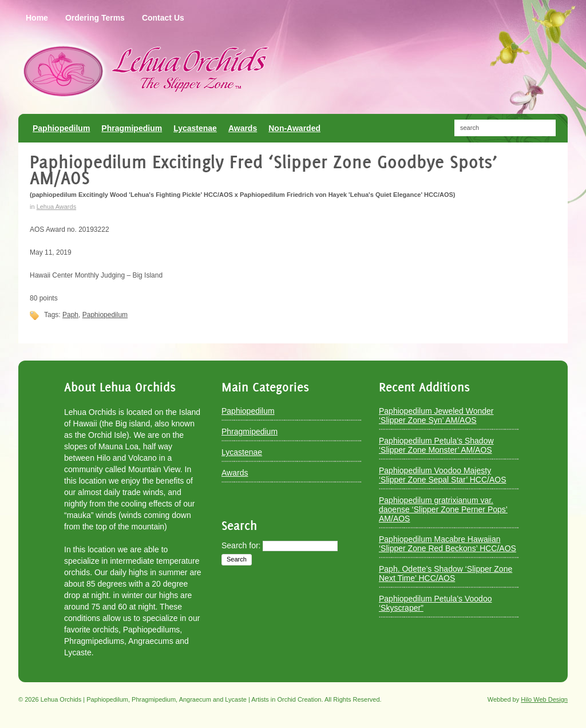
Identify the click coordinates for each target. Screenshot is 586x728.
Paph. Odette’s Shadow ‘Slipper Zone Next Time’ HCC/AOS (446, 573)
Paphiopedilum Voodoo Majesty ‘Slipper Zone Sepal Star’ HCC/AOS (443, 475)
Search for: (241, 545)
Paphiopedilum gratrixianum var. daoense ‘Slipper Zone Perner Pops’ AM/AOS (443, 509)
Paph (70, 315)
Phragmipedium (250, 432)
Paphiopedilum (105, 315)
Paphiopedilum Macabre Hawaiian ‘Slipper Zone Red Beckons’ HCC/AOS (448, 544)
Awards (235, 473)
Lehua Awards (57, 207)
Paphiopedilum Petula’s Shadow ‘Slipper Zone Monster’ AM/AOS (436, 445)
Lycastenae (242, 452)
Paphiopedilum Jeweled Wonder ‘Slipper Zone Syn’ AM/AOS (436, 416)
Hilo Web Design (544, 699)
